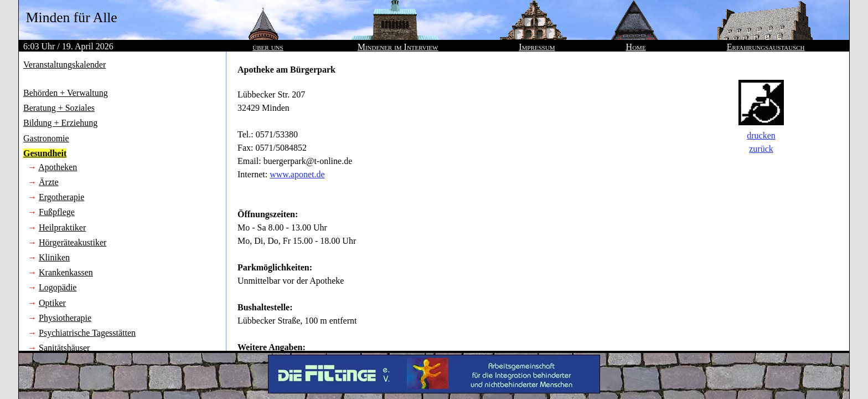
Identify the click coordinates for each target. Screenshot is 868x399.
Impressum (537, 47)
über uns (268, 47)
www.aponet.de (297, 174)
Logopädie (58, 287)
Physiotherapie (65, 318)
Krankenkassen (66, 272)
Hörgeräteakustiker (73, 242)
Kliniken (54, 257)
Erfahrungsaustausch (766, 47)
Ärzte (49, 182)
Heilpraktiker (62, 227)
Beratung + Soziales (59, 108)
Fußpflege (57, 212)
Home (636, 47)
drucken (761, 135)
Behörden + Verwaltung (66, 93)
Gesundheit (45, 153)
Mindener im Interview (398, 47)
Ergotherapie (61, 197)
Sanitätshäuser (64, 348)
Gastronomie (46, 138)
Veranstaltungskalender (64, 65)
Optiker (52, 303)
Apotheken (58, 167)
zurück (761, 149)
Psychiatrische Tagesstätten (87, 333)
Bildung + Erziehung (60, 123)
